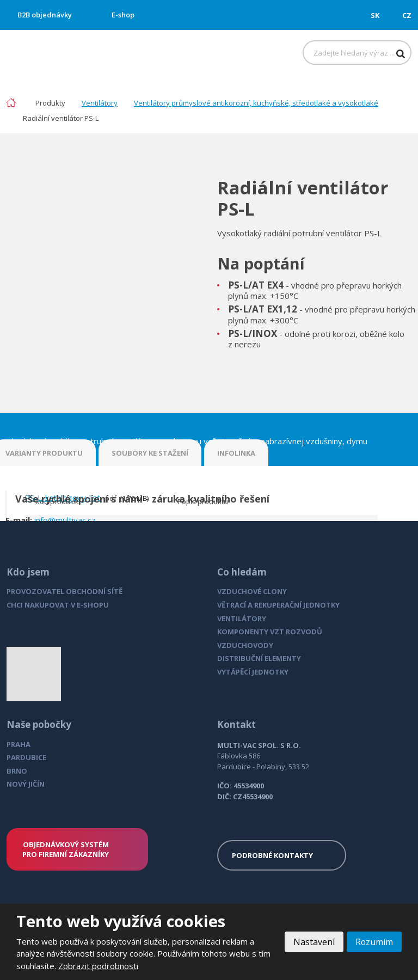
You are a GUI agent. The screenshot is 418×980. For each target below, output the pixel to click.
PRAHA (19, 744)
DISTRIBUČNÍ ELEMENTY (259, 658)
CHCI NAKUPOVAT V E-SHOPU (58, 605)
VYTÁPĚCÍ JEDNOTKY (253, 672)
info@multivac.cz (65, 520)
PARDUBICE (26, 757)
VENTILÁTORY (242, 618)
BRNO (17, 771)
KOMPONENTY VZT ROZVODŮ (270, 632)
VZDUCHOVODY (245, 645)
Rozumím (374, 942)
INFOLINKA (236, 453)
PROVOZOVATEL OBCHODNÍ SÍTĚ (64, 591)
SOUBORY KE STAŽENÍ (150, 453)
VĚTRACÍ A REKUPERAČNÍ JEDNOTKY (278, 605)
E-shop (123, 15)
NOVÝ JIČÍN (26, 784)
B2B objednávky (45, 15)
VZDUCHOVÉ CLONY (252, 591)
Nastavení (313, 942)
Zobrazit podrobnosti (98, 966)
